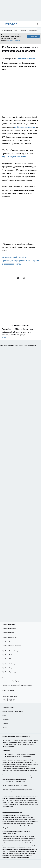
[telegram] (24, 278)
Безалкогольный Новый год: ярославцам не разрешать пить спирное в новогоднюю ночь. (20, 260)
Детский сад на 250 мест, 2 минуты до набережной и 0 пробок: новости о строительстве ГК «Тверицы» (20, 333)
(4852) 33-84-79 (18, 757)
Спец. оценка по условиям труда (12, 812)
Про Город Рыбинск (9, 655)
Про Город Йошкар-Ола (10, 638)
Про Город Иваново (9, 633)
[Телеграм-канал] (11, 700)
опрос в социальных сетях (14, 157)
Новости (5, 724)
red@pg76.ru (27, 757)
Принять (33, 36)
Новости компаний (8, 708)
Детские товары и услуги (10, 30)
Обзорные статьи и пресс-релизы (13, 712)
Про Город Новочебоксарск (11, 651)
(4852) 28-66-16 (22, 754)
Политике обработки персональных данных (11, 41)
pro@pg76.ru (31, 754)
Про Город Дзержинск (9, 629)
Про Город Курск (8, 642)
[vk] (18, 278)
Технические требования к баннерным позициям (17, 685)
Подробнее (6, 828)
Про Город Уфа (7, 659)
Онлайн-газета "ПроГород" (11, 681)
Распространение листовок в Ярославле (15, 785)
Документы (6, 677)
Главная (5, 728)
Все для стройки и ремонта (30, 30)
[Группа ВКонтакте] (4, 700)
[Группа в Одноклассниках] (7, 700)
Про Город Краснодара (10, 672)
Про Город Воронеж (9, 625)
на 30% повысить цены (25, 127)
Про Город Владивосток (10, 668)
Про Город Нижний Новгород (12, 646)
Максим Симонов (27, 59)
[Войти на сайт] (38, 24)
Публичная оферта (8, 690)
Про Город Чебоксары (9, 664)
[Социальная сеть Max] (14, 700)
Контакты (6, 720)
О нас (4, 715)
